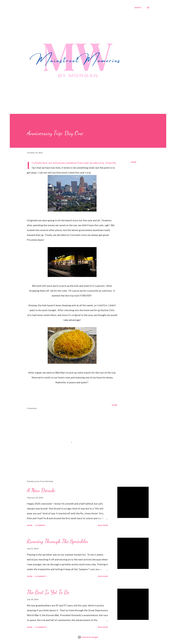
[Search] (138, 8)
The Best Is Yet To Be (48, 592)
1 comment (40, 525)
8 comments (41, 576)
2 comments (41, 627)
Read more (103, 525)
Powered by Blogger (88, 637)
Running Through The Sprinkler (58, 541)
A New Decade (41, 490)
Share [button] (134, 162)
